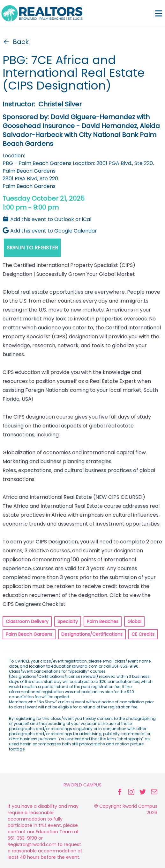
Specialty (68, 621)
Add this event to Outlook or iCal (47, 219)
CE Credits (143, 634)
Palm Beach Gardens (29, 634)
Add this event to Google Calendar (50, 231)
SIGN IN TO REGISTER (32, 248)
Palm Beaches (103, 621)
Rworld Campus (82, 785)
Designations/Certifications (92, 634)
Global (134, 621)
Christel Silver (60, 104)
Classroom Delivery (27, 621)
